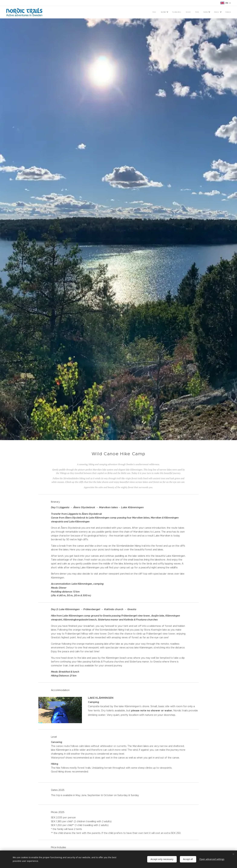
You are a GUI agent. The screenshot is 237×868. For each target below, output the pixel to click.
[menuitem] (193, 12)
